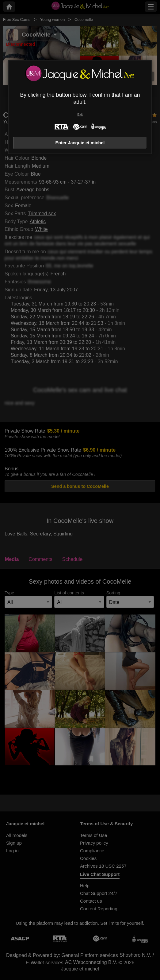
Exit (80, 115)
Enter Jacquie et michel (80, 143)
